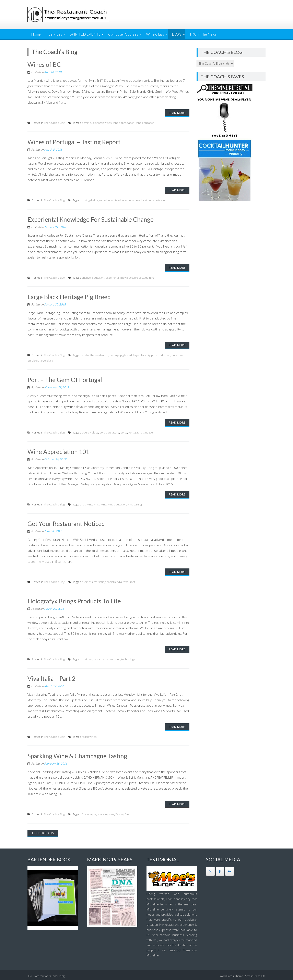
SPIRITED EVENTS (85, 34)
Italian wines (89, 735)
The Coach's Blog (54, 123)
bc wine (86, 123)
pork (154, 354)
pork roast (178, 354)
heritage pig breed (121, 354)
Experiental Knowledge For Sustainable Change (91, 219)
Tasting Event (147, 432)
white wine (118, 200)
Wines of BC (44, 64)
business (87, 581)
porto (124, 432)
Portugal (133, 432)
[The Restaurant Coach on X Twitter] (210, 869)
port (102, 432)
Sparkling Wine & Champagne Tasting (78, 754)
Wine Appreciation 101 (59, 451)
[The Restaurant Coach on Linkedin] (230, 869)
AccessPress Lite (255, 974)
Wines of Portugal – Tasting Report (74, 142)
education (98, 277)
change (86, 277)
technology (128, 658)
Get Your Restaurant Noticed (66, 523)
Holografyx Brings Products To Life (74, 600)
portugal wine (90, 200)
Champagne (89, 813)
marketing (100, 581)
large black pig (142, 354)
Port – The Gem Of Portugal (65, 379)
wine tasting (159, 200)
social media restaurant (121, 581)
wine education (145, 123)
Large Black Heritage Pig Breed (69, 296)
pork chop (164, 354)
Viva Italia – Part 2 (51, 677)
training (150, 277)
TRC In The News (203, 34)
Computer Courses (123, 34)
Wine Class (155, 34)
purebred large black (40, 360)
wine (128, 200)
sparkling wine (106, 813)
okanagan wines (102, 123)
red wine (105, 200)
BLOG (177, 34)
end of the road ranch (95, 354)
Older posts (44, 831)
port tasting (113, 432)
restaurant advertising (107, 658)
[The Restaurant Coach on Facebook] (220, 869)
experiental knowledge (119, 277)
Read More (177, 112)
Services (55, 34)
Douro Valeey (90, 432)
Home (36, 34)
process (139, 277)
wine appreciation (124, 123)
